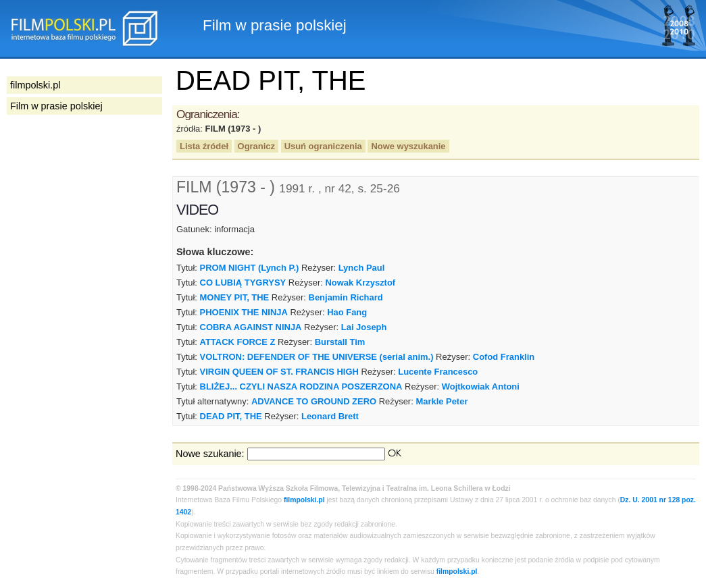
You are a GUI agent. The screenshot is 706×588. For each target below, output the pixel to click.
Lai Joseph (364, 327)
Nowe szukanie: (210, 454)
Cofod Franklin (504, 357)
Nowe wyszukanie (408, 146)
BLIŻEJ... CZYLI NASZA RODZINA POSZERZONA (301, 386)
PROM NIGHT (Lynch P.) (250, 268)
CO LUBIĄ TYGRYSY (243, 283)
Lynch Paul (362, 268)
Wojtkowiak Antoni (481, 386)
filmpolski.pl (304, 500)
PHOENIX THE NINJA (244, 312)
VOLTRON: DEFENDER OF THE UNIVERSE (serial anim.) (317, 357)
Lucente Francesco (438, 372)
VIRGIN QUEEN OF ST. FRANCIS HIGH (279, 372)
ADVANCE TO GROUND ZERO (314, 401)
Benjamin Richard (346, 297)
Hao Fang (347, 312)
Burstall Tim (340, 342)
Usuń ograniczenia (323, 146)
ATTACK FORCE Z (238, 342)
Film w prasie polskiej (56, 106)
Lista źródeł (204, 146)
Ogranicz (256, 146)
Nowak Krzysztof (361, 283)
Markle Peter (442, 401)
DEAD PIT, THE (231, 416)
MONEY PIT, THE (235, 297)
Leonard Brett (330, 416)
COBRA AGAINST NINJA (251, 327)
